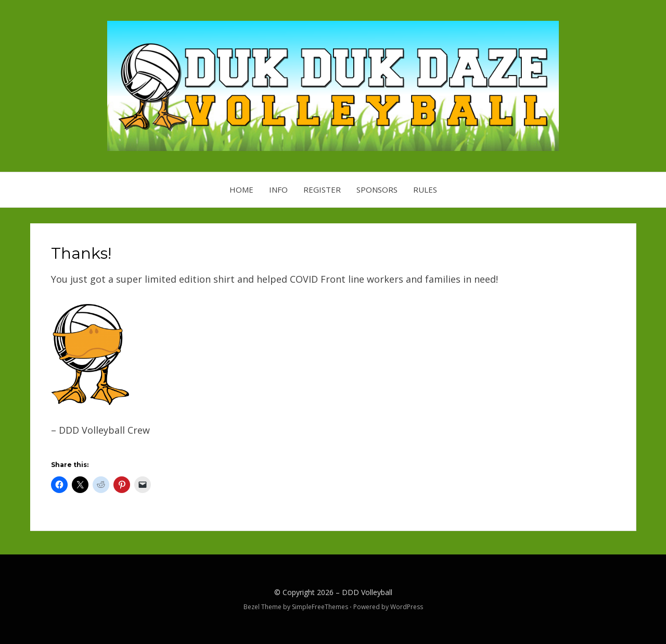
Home (241, 190)
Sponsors (377, 190)
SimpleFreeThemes (320, 607)
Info (278, 190)
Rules (425, 190)
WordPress (407, 607)
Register (322, 190)
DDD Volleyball (367, 592)
